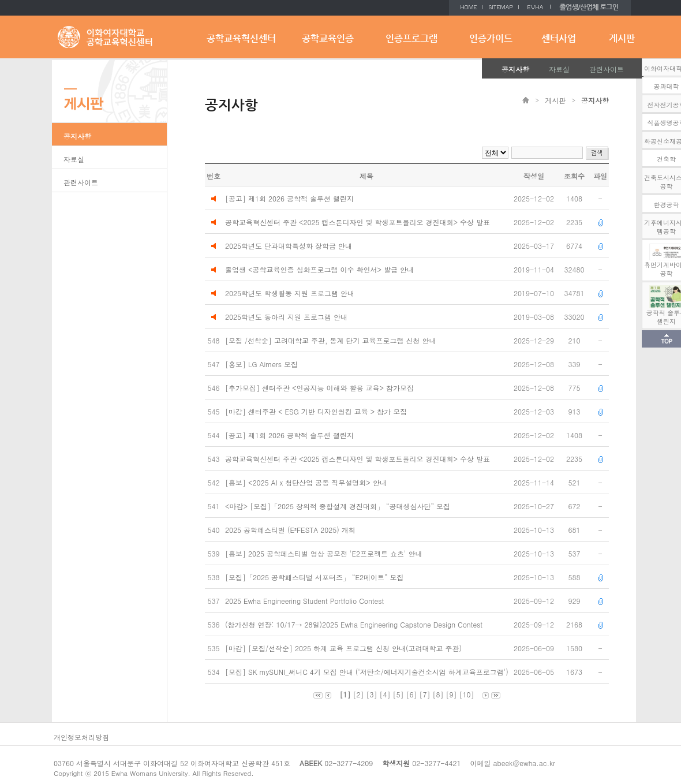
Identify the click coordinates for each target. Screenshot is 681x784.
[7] (425, 694)
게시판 (622, 38)
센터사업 (559, 38)
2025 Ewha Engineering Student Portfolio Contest (306, 601)
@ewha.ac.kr (534, 763)
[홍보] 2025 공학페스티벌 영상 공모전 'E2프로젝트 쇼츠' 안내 (325, 553)
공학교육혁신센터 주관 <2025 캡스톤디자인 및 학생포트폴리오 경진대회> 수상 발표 (358, 222)
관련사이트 (607, 69)
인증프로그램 (411, 38)
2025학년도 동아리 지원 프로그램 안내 (286, 317)
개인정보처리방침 (81, 737)
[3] (371, 694)
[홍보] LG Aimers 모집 (263, 364)
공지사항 (515, 69)
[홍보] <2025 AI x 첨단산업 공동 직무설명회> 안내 (307, 482)
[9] (452, 694)
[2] (358, 694)
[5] (398, 694)
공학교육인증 (328, 38)
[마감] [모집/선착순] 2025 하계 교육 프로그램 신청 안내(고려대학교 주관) (345, 648)
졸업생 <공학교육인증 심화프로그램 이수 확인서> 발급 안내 (319, 269)
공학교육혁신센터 (241, 38)
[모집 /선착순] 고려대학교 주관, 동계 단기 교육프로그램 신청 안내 (332, 340)
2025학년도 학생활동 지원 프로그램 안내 (290, 293)
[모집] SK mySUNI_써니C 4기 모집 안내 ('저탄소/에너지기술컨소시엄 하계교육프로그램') (368, 672)
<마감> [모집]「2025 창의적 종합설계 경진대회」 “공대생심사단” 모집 (339, 506)
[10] (467, 694)
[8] (438, 694)
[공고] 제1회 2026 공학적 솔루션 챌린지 (289, 198)
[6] (412, 694)
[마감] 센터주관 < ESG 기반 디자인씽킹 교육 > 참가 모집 (317, 411)
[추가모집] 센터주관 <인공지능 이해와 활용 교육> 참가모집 (321, 388)
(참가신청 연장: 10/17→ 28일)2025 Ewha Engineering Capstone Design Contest (355, 624)
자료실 (559, 69)
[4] (385, 694)
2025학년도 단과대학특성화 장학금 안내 (289, 246)
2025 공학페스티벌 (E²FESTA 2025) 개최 (291, 530)
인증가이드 (491, 38)
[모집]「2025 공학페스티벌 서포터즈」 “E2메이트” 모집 (316, 577)
